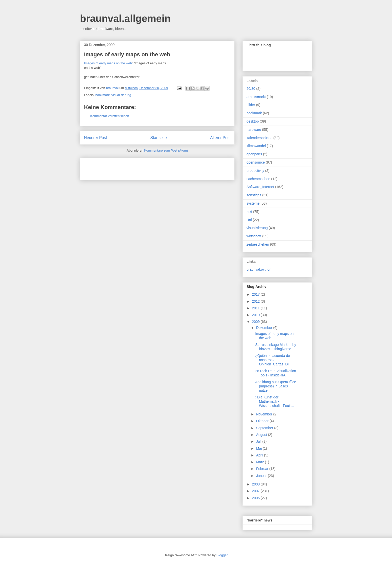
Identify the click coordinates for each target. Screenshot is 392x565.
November (264, 414)
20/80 (251, 89)
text (249, 212)
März (260, 462)
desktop (253, 121)
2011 (256, 308)
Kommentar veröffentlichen (110, 116)
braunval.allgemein (125, 19)
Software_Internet (260, 187)
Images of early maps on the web (127, 54)
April (260, 455)
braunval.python (259, 269)
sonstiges (254, 195)
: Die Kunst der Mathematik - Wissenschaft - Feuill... (275, 401)
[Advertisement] (142, 168)
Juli (259, 441)
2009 (256, 322)
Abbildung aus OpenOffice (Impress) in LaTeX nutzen (276, 386)
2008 (256, 484)
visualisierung (121, 95)
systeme (253, 203)
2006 (256, 498)
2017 (256, 294)
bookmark (103, 95)
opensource (256, 162)
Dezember (264, 328)
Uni (249, 220)
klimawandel (256, 146)
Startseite (158, 138)
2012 (256, 301)
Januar (262, 476)
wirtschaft (254, 236)
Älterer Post (220, 138)
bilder (251, 105)
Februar (263, 469)
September (265, 428)
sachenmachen (258, 179)
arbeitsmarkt (256, 97)
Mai (259, 448)
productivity (255, 171)
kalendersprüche (259, 138)
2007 (256, 491)
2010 (256, 315)
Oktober (263, 421)
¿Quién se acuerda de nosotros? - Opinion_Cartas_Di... (273, 360)
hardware (254, 130)
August (262, 435)
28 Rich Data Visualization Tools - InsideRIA (276, 373)
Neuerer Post (95, 138)
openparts (254, 154)
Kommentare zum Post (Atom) (166, 150)
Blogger (222, 555)
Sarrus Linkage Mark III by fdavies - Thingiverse (276, 347)
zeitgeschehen (258, 244)
